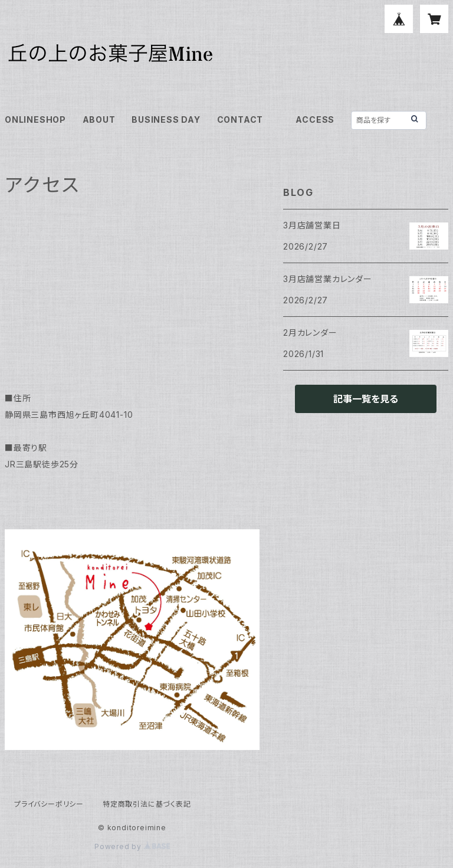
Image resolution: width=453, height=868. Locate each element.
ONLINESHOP (35, 119)
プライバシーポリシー (49, 804)
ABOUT (99, 119)
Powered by (132, 846)
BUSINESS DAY (166, 119)
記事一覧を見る (366, 399)
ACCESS (315, 119)
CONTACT (240, 119)
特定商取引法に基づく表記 (147, 804)
